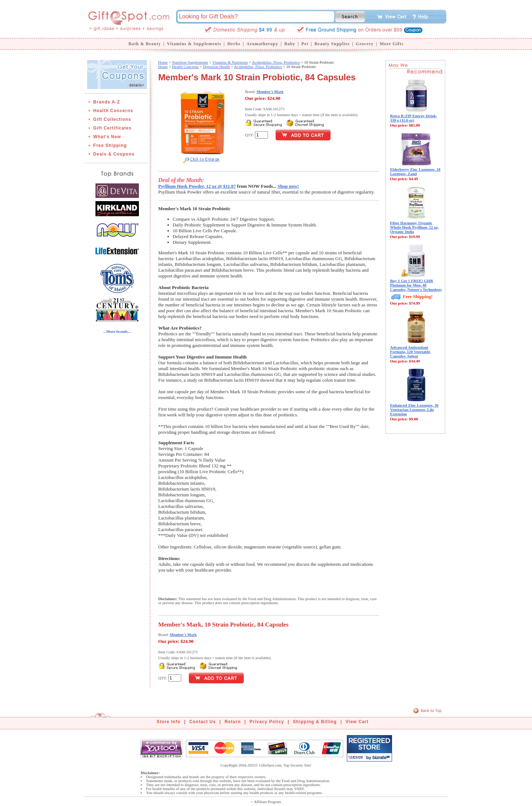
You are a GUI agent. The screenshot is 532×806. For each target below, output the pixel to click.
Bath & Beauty (145, 44)
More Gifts (392, 44)
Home (163, 62)
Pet (305, 44)
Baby (290, 44)
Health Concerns (113, 111)
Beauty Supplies (332, 44)
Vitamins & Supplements (194, 44)
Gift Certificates (112, 128)
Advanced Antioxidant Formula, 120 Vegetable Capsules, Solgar (410, 352)
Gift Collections (112, 119)
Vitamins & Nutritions (230, 62)
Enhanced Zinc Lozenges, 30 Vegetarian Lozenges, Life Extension (414, 410)
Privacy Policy (267, 722)
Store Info (169, 722)
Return (233, 722)
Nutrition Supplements (190, 62)
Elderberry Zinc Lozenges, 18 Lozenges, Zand (415, 171)
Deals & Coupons (114, 154)
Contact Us (202, 722)
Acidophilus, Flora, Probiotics (276, 62)
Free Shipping (110, 145)
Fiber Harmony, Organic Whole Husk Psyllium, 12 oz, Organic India (414, 227)
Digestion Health (216, 67)
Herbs (234, 44)
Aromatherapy (262, 44)
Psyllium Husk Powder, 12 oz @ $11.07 (197, 186)
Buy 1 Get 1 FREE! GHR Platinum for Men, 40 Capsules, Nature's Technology (416, 285)
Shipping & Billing (315, 722)
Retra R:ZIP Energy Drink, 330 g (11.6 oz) (414, 118)
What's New (107, 137)
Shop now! (288, 186)
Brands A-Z (107, 102)
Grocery (365, 44)
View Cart (357, 722)
